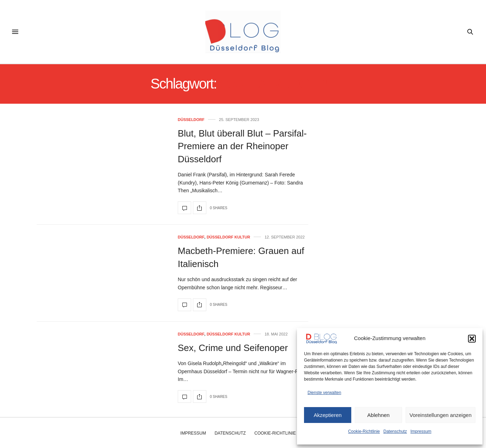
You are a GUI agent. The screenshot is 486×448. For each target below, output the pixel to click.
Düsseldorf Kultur (228, 237)
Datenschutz (395, 431)
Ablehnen (378, 415)
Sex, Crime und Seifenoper (233, 348)
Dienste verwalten (324, 393)
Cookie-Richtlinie (364, 431)
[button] (472, 339)
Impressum (421, 431)
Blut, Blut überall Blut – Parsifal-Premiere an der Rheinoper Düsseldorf (242, 146)
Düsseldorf (191, 120)
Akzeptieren (327, 415)
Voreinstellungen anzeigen (441, 415)
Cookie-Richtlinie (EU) (280, 433)
